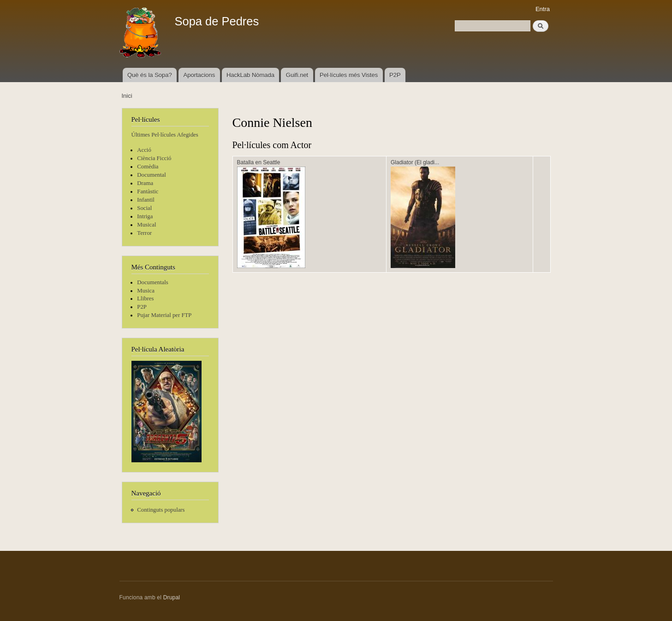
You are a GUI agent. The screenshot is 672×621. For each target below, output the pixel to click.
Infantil (146, 200)
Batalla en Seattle (259, 162)
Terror (144, 233)
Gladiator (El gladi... (415, 162)
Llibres (145, 299)
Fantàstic (148, 191)
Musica (146, 291)
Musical (146, 225)
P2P (395, 75)
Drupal (172, 597)
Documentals (152, 282)
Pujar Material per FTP (164, 315)
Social (144, 208)
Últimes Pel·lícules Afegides (165, 135)
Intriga (145, 216)
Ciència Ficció (154, 158)
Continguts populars (161, 510)
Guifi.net (297, 75)
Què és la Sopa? (150, 75)
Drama (145, 183)
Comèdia (148, 167)
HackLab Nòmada (250, 75)
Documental (151, 175)
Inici (127, 96)
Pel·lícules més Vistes (349, 75)
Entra (543, 9)
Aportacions (199, 75)
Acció (144, 150)
